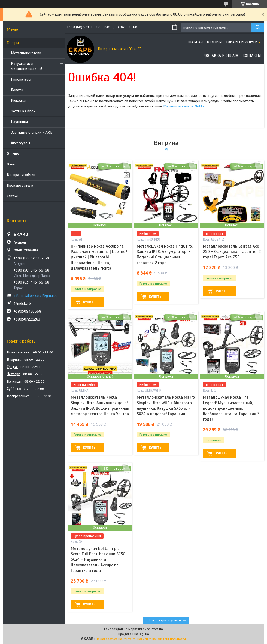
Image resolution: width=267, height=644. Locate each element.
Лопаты (17, 90)
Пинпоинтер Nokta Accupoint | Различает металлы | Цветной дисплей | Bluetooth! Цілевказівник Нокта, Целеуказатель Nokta (99, 257)
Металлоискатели (26, 53)
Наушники (19, 122)
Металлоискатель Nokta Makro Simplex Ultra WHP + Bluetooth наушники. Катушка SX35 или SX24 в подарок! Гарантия (166, 406)
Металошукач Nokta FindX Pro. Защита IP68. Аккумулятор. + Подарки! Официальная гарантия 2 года (165, 255)
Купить (89, 302)
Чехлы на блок (23, 111)
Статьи (12, 196)
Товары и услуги (242, 42)
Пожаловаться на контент (115, 639)
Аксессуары (20, 143)
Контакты (252, 56)
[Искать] (257, 27)
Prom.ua (157, 629)
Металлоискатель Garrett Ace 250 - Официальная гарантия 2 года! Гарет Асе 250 (232, 252)
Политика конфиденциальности (162, 639)
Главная (195, 42)
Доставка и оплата (221, 56)
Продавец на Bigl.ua (134, 634)
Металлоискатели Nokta (184, 106)
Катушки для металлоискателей (27, 66)
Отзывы (13, 154)
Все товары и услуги (165, 620)
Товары (13, 43)
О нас (11, 164)
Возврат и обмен (21, 175)
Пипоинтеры (21, 79)
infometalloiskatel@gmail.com (37, 296)
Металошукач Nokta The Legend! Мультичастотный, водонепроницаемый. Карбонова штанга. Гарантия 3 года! (231, 408)
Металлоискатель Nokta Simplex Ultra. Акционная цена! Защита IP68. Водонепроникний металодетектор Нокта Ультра (100, 406)
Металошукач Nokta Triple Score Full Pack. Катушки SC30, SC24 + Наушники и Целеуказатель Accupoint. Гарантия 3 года (98, 560)
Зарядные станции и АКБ (32, 132)
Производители (20, 185)
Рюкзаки (18, 101)
